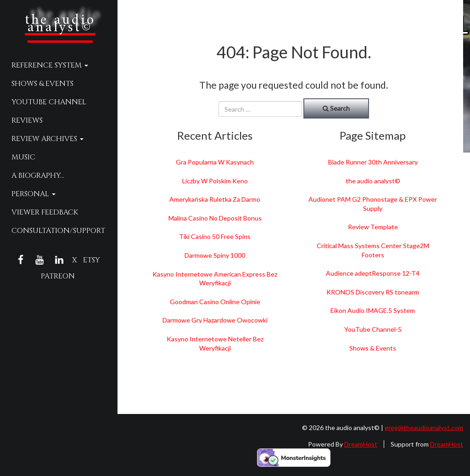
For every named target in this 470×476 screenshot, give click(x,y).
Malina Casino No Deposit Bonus (215, 218)
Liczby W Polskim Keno (215, 181)
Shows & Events (42, 84)
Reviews (27, 120)
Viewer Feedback (45, 212)
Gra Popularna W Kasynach (215, 162)
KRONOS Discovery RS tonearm (373, 292)
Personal (34, 194)
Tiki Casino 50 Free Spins (215, 236)
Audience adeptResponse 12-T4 (373, 273)
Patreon (58, 276)
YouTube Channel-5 (373, 329)
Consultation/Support (58, 231)
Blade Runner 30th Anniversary (373, 162)
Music (23, 157)
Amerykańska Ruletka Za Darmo (215, 199)
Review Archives (48, 139)
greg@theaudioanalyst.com (424, 428)
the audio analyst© (60, 24)
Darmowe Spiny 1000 (215, 255)
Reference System (50, 65)
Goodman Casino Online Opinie (215, 302)
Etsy (92, 260)
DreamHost (361, 444)
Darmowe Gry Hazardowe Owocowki (215, 320)
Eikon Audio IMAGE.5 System (373, 310)
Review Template (373, 227)
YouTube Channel (49, 102)
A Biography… (38, 176)
